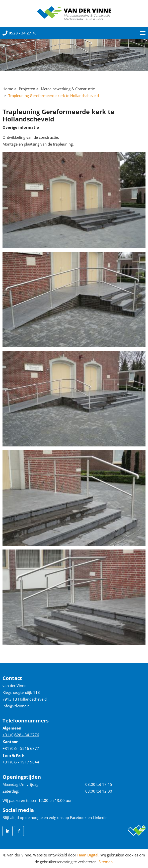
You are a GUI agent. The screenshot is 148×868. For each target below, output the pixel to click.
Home (8, 89)
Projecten (27, 89)
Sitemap (106, 862)
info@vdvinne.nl (17, 706)
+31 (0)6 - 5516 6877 (21, 748)
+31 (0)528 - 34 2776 (21, 735)
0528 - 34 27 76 (20, 33)
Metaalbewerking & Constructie (68, 89)
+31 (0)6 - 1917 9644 (21, 762)
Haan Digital (88, 855)
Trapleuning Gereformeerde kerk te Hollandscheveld (54, 96)
